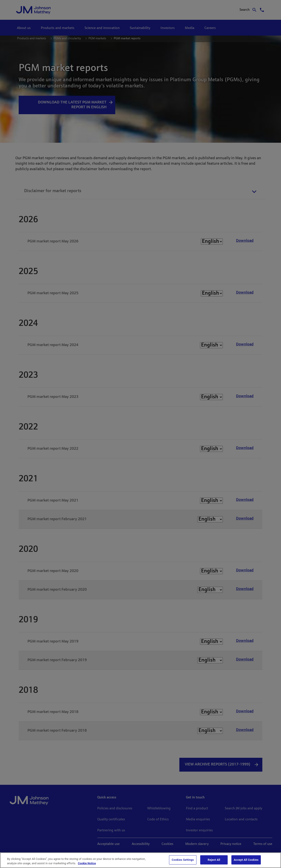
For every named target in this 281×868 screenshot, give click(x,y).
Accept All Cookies (246, 860)
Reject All (214, 860)
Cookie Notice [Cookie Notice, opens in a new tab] (87, 863)
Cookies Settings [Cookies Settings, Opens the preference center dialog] (183, 860)
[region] (140, 860)
